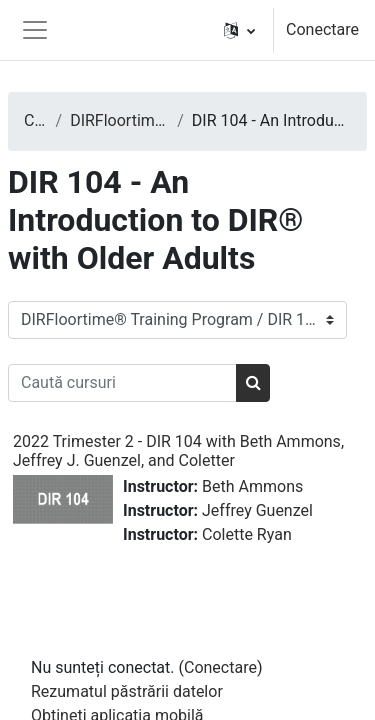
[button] (239, 30)
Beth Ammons (252, 486)
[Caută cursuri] (122, 383)
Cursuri (36, 120)
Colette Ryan (247, 534)
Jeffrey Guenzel (257, 510)
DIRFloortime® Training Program (119, 120)
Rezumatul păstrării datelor (127, 691)
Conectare (322, 29)
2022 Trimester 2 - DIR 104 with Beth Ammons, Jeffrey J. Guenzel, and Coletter (178, 451)
